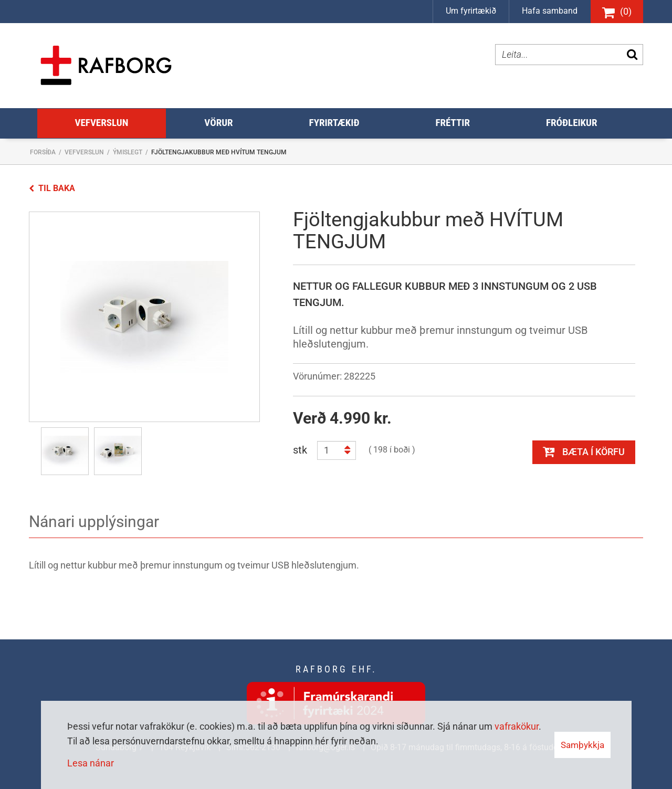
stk (300, 450)
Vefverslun (84, 152)
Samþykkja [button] (582, 745)
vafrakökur (517, 726)
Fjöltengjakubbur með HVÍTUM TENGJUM (219, 152)
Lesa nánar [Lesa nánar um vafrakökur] (91, 763)
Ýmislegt (128, 152)
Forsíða (43, 152)
